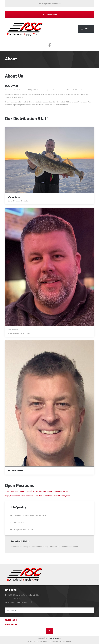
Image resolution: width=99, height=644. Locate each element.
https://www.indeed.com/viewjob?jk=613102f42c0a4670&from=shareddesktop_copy (37, 491)
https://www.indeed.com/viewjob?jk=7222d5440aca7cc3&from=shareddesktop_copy (37, 496)
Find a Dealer (11, 625)
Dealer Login (11, 620)
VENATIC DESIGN (54, 638)
